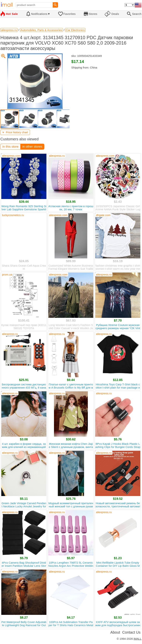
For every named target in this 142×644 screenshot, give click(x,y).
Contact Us (131, 632)
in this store (10, 147)
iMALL (137, 639)
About (115, 632)
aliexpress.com (11, 156)
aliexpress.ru (57, 156)
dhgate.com (103, 215)
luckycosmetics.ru (13, 215)
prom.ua (7, 274)
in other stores (32, 147)
